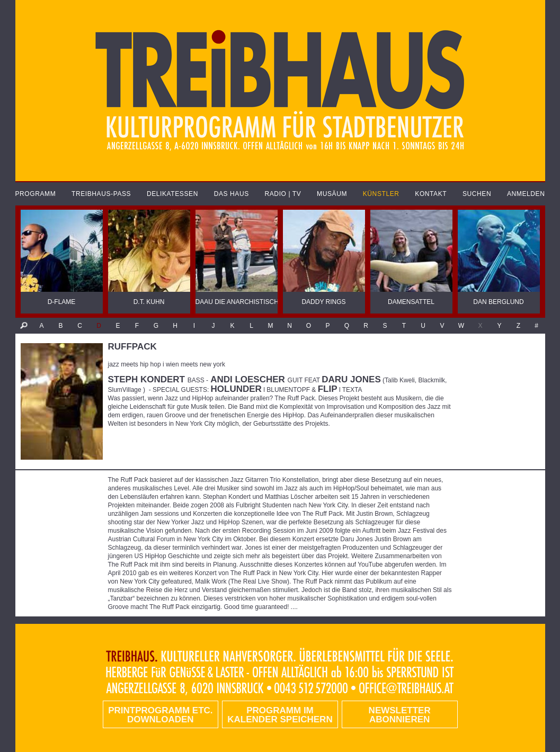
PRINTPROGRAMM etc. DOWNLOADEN (160, 715)
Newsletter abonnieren (400, 715)
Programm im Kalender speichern (280, 715)
